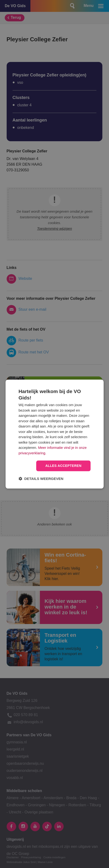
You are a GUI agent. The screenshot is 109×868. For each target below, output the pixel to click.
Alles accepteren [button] (63, 466)
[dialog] (54, 434)
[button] (41, 479)
